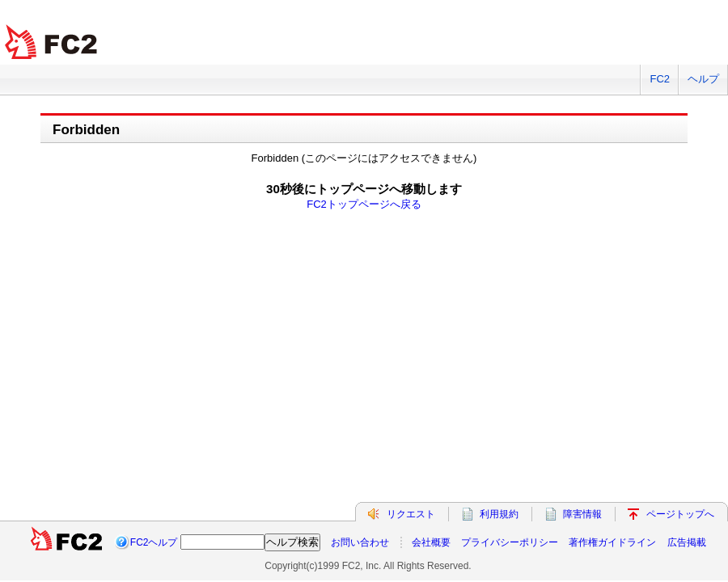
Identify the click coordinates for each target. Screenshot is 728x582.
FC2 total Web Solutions (53, 42)
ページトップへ (680, 514)
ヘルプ (703, 79)
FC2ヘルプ (154, 542)
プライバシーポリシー (510, 542)
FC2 (660, 79)
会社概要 (431, 542)
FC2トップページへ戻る (364, 204)
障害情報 (582, 514)
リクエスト (411, 514)
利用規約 (499, 514)
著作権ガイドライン (612, 542)
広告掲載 (687, 542)
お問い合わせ (360, 542)
